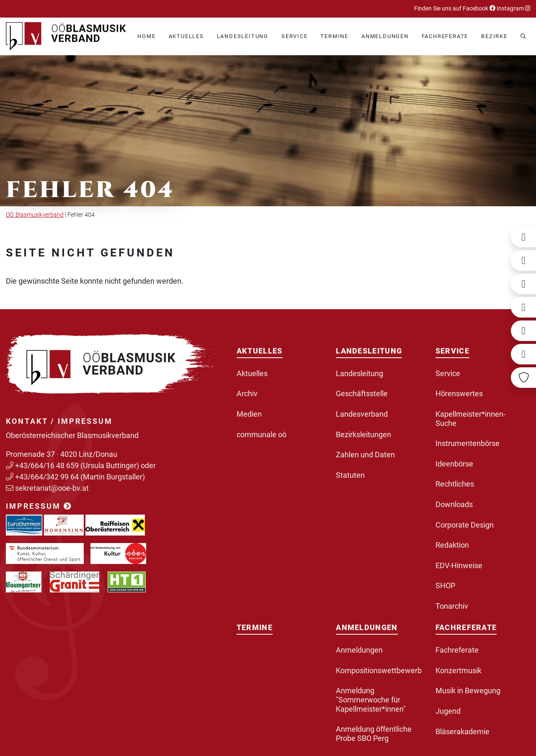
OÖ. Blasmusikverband (35, 215)
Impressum (39, 506)
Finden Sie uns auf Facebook (455, 9)
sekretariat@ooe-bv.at (53, 488)
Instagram (513, 9)
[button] (186, 37)
